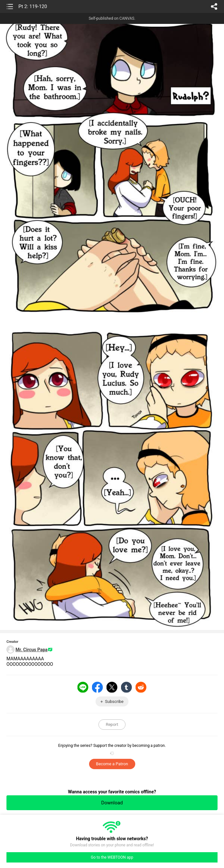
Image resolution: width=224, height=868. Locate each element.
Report (112, 724)
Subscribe (114, 701)
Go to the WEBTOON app (112, 857)
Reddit (141, 687)
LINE (83, 687)
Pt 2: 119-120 (33, 6)
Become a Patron (112, 764)
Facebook (97, 687)
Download (112, 803)
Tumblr (127, 687)
